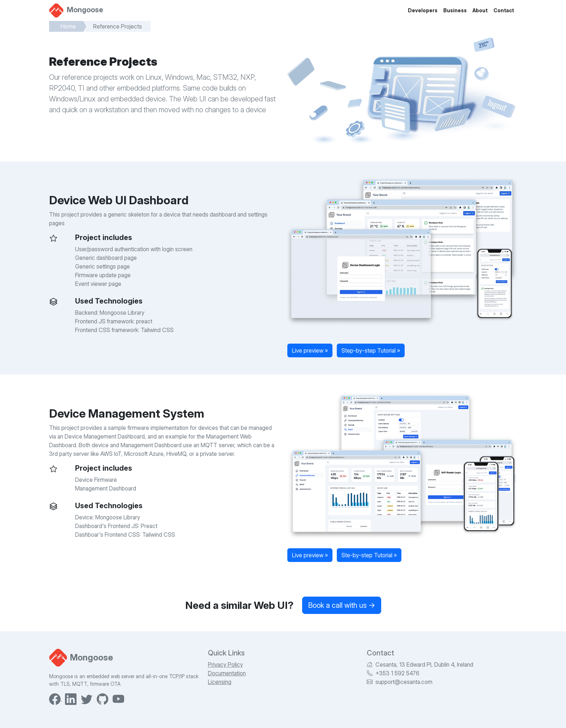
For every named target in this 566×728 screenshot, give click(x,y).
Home (68, 26)
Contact (504, 10)
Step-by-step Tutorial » (371, 350)
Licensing (220, 682)
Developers (423, 10)
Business (455, 10)
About (480, 10)
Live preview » (310, 350)
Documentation (227, 673)
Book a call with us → (342, 605)
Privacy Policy (225, 664)
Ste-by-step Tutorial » (369, 555)
